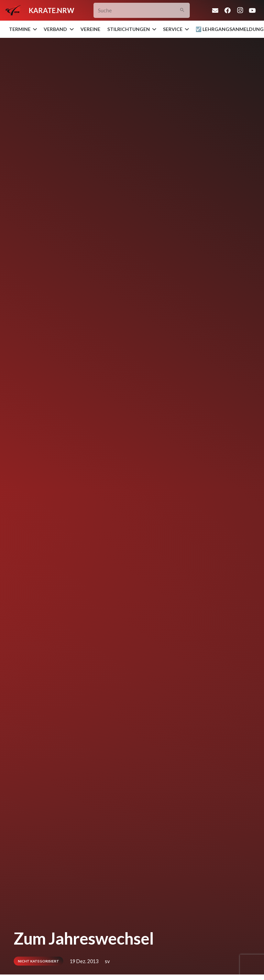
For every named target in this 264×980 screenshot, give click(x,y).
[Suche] (142, 10)
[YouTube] (252, 10)
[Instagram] (240, 10)
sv (107, 961)
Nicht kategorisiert (38, 961)
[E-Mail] (215, 10)
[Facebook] (228, 10)
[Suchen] (182, 10)
